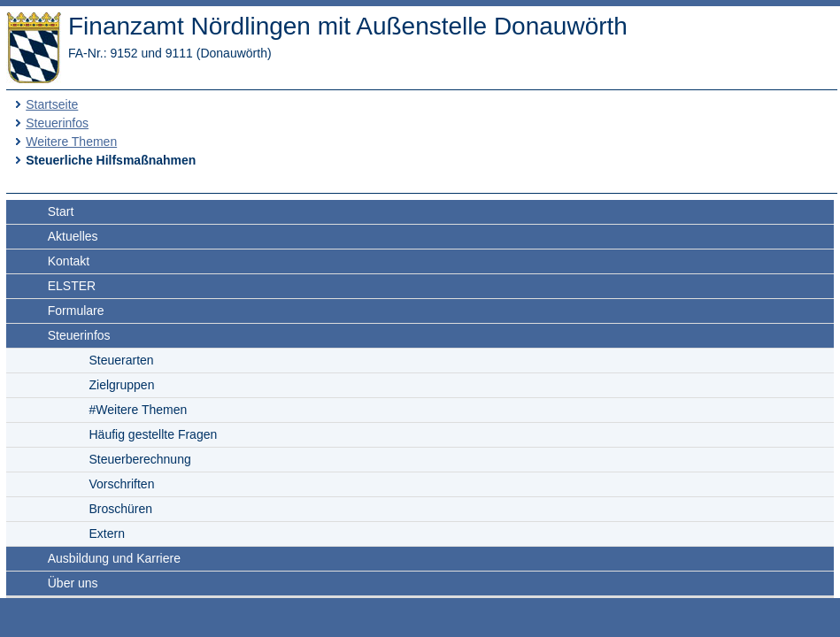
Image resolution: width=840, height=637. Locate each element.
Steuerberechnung (140, 459)
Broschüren (121, 509)
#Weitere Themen (139, 410)
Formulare (76, 311)
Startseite (52, 104)
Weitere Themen (71, 142)
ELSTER (72, 286)
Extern (107, 533)
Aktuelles (73, 236)
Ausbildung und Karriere (114, 558)
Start (61, 211)
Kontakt (69, 261)
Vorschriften (122, 484)
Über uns (73, 583)
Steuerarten (122, 360)
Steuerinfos (57, 123)
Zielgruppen (122, 385)
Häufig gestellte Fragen (154, 434)
